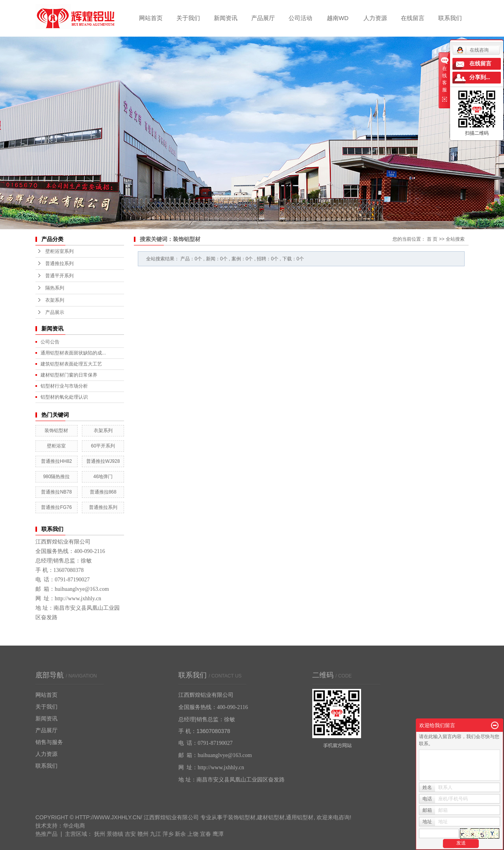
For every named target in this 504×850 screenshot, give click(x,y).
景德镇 (115, 834)
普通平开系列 (59, 276)
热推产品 (46, 834)
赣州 (143, 834)
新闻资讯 (226, 18)
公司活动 (300, 18)
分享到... (480, 77)
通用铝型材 (300, 817)
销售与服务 (49, 742)
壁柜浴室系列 (59, 251)
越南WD (338, 18)
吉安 (130, 834)
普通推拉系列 (59, 264)
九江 (156, 834)
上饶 (193, 834)
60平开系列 (103, 446)
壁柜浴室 (56, 446)
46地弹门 (103, 477)
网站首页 (151, 18)
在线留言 (413, 18)
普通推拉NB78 (56, 492)
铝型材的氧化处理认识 (64, 397)
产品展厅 (263, 18)
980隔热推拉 (56, 477)
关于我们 (188, 18)
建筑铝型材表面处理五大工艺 (71, 364)
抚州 (100, 834)
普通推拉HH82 (57, 461)
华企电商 (74, 826)
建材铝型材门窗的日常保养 (69, 375)
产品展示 (55, 312)
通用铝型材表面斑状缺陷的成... (73, 353)
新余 (180, 834)
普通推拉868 (103, 492)
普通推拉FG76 (56, 507)
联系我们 (450, 18)
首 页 (432, 239)
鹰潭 (218, 834)
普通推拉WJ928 (103, 461)
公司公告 (50, 342)
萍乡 (168, 834)
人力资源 (375, 18)
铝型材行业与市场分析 (64, 386)
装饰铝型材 (56, 431)
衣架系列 (55, 300)
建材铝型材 (271, 817)
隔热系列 (55, 288)
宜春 (206, 834)
